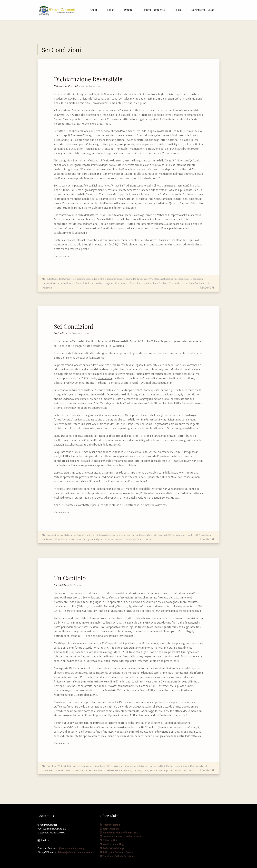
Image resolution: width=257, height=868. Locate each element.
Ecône (45, 770)
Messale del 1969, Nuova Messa (197, 535)
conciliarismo (126, 279)
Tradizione (200, 283)
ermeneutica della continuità (55, 283)
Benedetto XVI (54, 766)
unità (208, 283)
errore (72, 283)
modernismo (48, 539)
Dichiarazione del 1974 (143, 279)
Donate (128, 10)
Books (110, 10)
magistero (110, 283)
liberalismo (99, 283)
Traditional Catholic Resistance (118, 856)
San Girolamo (125, 770)
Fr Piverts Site (108, 840)
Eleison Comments (153, 10)
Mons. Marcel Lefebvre (125, 283)
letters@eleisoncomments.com (75, 852)
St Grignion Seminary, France (116, 852)
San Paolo (164, 283)
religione (100, 539)
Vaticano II (47, 288)
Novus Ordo (82, 539)
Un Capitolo (70, 578)
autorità (50, 279)
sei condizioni (188, 283)
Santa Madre (175, 283)
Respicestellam (109, 829)
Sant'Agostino (148, 770)
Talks (178, 10)
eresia (200, 279)
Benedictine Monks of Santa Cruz (119, 833)
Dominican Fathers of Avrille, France (120, 837)
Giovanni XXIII (164, 535)
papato (91, 539)
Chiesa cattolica (112, 279)
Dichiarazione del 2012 (155, 766)
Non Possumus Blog (112, 844)
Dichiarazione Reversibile (88, 79)
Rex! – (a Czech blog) (112, 848)
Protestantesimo (144, 283)
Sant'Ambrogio (162, 770)
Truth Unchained (110, 825)
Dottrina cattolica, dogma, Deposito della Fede (175, 279)
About (94, 10)
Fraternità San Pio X (84, 283)
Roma (155, 283)
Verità (148, 539)
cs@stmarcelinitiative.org (70, 848)
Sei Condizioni (74, 326)
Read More (207, 288)
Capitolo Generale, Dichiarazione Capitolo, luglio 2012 (79, 279)
